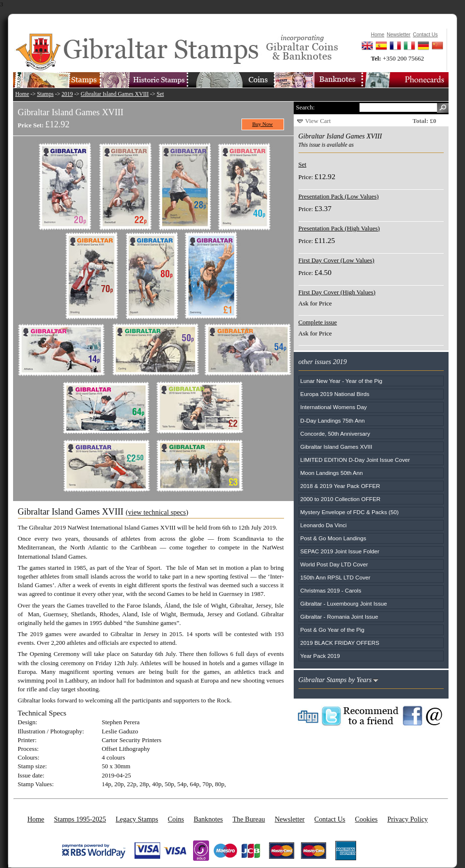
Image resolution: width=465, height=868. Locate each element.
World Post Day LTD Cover (334, 564)
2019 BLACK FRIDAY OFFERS (340, 643)
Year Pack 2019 (320, 656)
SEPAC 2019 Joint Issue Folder (340, 551)
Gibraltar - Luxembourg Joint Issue (344, 603)
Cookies (367, 819)
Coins (176, 819)
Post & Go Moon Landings (333, 538)
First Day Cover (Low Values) (337, 260)
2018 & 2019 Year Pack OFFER (340, 486)
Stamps (45, 94)
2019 (67, 94)
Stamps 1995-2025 (80, 819)
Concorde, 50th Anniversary (335, 434)
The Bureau (249, 819)
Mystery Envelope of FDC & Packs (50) (350, 512)
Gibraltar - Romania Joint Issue (339, 617)
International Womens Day (334, 407)
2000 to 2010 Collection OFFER (341, 499)
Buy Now (262, 124)
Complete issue (318, 322)
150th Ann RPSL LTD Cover (336, 577)
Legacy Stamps (137, 819)
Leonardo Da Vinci (324, 525)
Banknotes (208, 819)
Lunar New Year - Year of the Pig (342, 381)
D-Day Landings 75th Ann (333, 420)
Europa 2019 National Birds (335, 394)
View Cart (318, 121)
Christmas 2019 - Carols (331, 590)
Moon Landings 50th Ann (332, 473)
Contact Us (330, 819)
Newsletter (290, 819)
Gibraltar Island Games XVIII (115, 94)
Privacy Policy (407, 819)
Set (160, 94)
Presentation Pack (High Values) (339, 228)
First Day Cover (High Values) (337, 292)
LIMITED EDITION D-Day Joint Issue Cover (355, 460)
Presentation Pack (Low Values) (339, 196)
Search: (306, 107)
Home (22, 94)
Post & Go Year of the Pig (333, 630)
